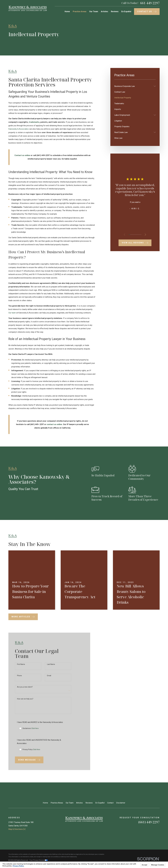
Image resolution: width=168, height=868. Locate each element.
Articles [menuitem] (104, 12)
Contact (110, 803)
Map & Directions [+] (17, 829)
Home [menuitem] (67, 12)
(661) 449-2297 (149, 822)
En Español (100, 803)
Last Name (51, 668)
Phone (19, 679)
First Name (21, 668)
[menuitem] (133, 86)
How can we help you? (25, 702)
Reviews (89, 803)
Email (49, 679)
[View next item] (145, 235)
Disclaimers (31, 732)
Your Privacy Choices (39, 860)
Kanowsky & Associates (18, 129)
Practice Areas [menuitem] (80, 12)
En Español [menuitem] (126, 12)
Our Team (70, 803)
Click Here (35, 732)
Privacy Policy (31, 753)
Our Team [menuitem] (94, 12)
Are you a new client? (25, 691)
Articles (79, 803)
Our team (12, 313)
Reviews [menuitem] (115, 12)
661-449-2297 (150, 3)
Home (45, 803)
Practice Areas (57, 803)
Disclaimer (121, 803)
